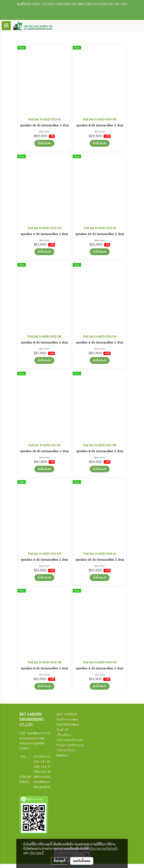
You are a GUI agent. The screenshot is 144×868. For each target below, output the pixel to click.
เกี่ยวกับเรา (64, 735)
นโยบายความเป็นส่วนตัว (104, 848)
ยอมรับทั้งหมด (82, 861)
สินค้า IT (62, 730)
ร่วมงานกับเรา (66, 750)
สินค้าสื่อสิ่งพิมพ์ (68, 725)
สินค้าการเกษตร (67, 719)
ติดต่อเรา (63, 755)
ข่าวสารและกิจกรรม (70, 740)
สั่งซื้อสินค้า (44, 143)
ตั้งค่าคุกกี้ (60, 861)
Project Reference (70, 745)
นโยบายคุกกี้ (37, 853)
